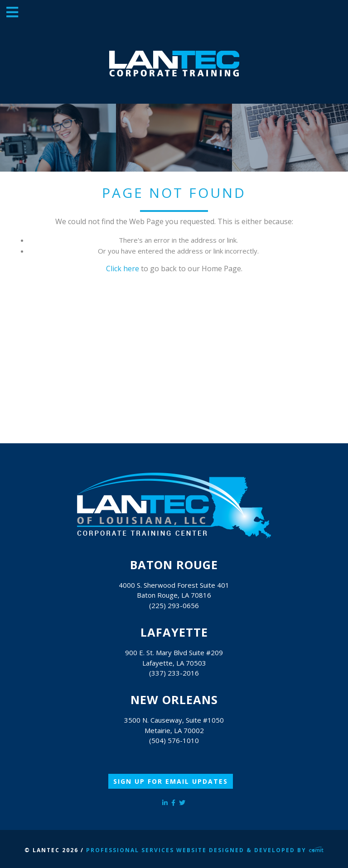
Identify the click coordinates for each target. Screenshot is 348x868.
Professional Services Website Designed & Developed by (205, 850)
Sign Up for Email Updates (171, 781)
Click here (123, 269)
